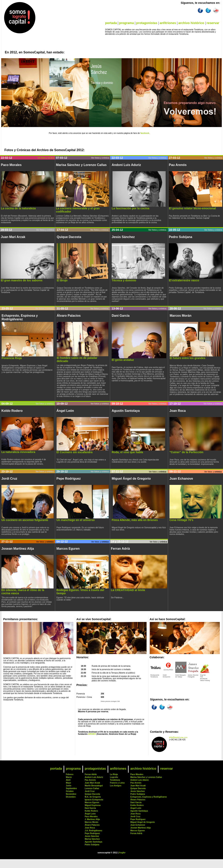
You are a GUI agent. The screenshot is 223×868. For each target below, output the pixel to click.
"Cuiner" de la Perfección (186, 452)
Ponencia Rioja (12, 358)
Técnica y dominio (124, 280)
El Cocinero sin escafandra (75, 452)
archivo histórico (191, 23)
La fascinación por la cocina (131, 208)
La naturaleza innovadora (18, 452)
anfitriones (168, 23)
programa (127, 23)
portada (111, 23)
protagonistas (147, 23)
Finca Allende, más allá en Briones (135, 520)
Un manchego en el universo (76, 520)
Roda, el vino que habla (127, 452)
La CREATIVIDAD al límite (128, 590)
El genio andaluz (123, 360)
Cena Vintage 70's (181, 520)
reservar (213, 23)
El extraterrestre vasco (184, 280)
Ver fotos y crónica (46, 158)
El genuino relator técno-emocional (192, 208)
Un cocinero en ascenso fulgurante (25, 520)
